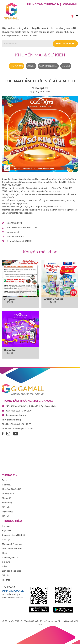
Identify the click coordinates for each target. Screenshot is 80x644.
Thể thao (6, 580)
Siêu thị (6, 575)
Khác (4, 553)
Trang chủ (7, 480)
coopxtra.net (13, 232)
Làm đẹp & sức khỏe (12, 571)
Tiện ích (6, 507)
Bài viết (66, 66)
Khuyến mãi (16, 66)
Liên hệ (5, 516)
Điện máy (6, 531)
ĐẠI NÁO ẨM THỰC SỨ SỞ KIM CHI (40, 81)
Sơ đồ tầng (7, 503)
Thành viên (7, 498)
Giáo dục (6, 540)
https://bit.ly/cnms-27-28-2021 (50, 207)
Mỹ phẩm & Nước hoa (12, 544)
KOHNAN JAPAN (53, 299)
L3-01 (24, 241)
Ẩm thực (6, 526)
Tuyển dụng (7, 512)
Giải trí (5, 566)
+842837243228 (14, 223)
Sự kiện (31, 66)
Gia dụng (6, 562)
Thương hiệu (8, 494)
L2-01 (30, 241)
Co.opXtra (10, 299)
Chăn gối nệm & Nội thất (13, 535)
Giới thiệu (7, 485)
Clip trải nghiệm (48, 66)
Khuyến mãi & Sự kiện (40, 55)
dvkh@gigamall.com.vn (16, 415)
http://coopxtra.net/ (23, 213)
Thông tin (10, 475)
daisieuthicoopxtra (16, 237)
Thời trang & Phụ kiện (12, 548)
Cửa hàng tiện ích (10, 557)
